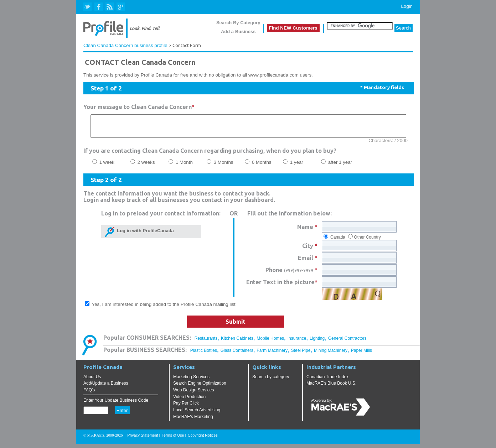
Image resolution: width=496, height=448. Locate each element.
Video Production (189, 401)
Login (407, 6)
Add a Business (238, 32)
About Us (92, 381)
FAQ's (89, 394)
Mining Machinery (331, 355)
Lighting (317, 343)
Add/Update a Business (106, 387)
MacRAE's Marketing (193, 421)
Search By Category (238, 23)
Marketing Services (191, 381)
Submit (236, 326)
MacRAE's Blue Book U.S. (331, 387)
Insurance (297, 343)
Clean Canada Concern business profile (125, 45)
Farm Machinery (272, 355)
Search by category (271, 381)
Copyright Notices (203, 439)
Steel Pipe (301, 355)
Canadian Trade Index (327, 381)
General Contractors (347, 343)
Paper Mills (361, 355)
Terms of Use (173, 439)
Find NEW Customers (293, 28)
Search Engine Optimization (200, 387)
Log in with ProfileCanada (144, 235)
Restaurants (206, 343)
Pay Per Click (186, 407)
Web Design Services (194, 394)
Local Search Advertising (197, 414)
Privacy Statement (143, 439)
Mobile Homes (270, 343)
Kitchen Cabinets (237, 343)
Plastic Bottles (204, 355)
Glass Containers (237, 355)
